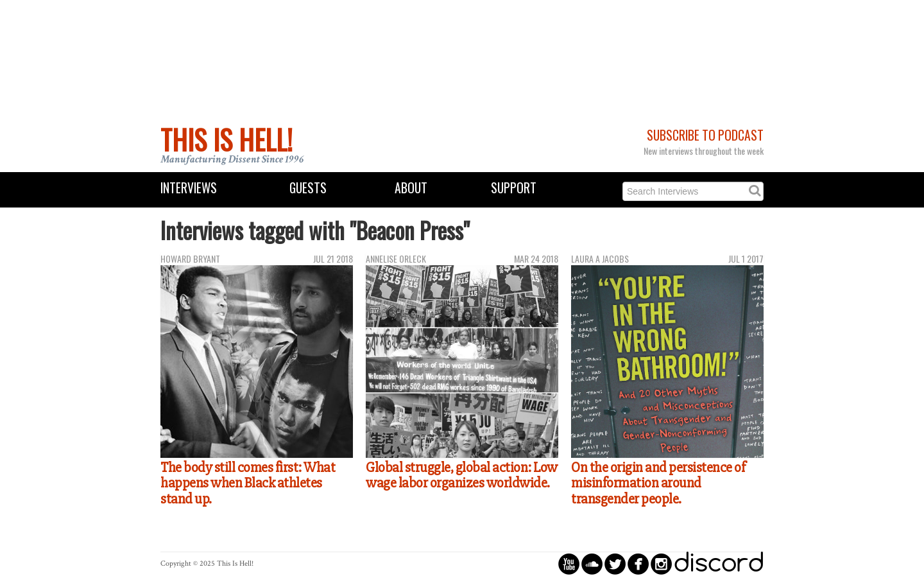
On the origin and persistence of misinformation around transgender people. (658, 483)
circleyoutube (569, 563)
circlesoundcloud (592, 563)
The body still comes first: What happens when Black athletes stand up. (248, 483)
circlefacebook (638, 563)
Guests (308, 188)
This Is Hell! (227, 139)
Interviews (189, 188)
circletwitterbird (615, 563)
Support (514, 188)
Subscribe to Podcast (705, 135)
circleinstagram (661, 563)
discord (719, 563)
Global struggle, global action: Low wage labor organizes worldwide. (462, 476)
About (411, 188)
